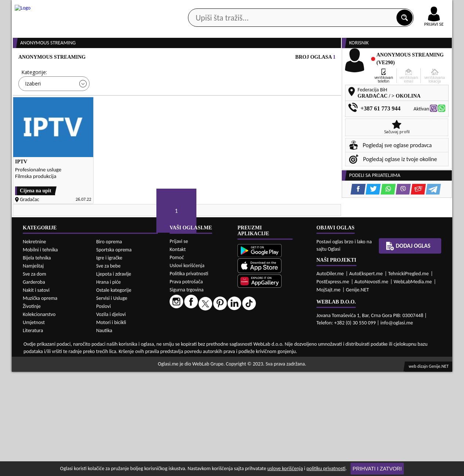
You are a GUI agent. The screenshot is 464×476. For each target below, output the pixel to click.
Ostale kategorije (114, 394)
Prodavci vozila (180, 58)
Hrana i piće (108, 386)
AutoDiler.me (330, 378)
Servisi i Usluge (112, 402)
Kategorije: (34, 100)
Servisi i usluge (316, 58)
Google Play (192, 7)
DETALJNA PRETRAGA (96, 133)
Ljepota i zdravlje (114, 378)
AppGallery (284, 7)
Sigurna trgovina (187, 394)
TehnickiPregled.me (408, 378)
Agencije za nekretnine (249, 58)
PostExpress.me (333, 386)
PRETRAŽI (258, 133)
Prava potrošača (186, 386)
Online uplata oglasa (419, 7)
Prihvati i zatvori (377, 469)
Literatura (33, 435)
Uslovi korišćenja (187, 370)
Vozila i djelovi (111, 419)
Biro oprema (109, 346)
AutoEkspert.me (366, 378)
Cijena (110, 100)
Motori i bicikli (111, 427)
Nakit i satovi (36, 394)
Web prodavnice (122, 58)
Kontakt (367, 7)
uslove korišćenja (285, 468)
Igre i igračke (109, 362)
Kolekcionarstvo (39, 419)
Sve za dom (35, 378)
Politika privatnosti (189, 378)
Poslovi (104, 410)
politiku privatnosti (326, 468)
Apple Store (238, 7)
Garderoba (34, 386)
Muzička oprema (40, 402)
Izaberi (33, 111)
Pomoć (177, 362)
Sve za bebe (108, 370)
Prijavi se (179, 346)
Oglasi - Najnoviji (293, 111)
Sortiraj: (276, 100)
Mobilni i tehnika (40, 354)
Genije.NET (357, 394)
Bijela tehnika (37, 362)
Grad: (191, 100)
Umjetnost (34, 427)
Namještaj (33, 370)
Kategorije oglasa (59, 58)
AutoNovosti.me (371, 386)
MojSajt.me (329, 394)
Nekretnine (35, 346)
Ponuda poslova (375, 58)
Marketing (327, 7)
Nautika (104, 435)
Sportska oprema (114, 354)
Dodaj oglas (429, 58)
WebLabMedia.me (413, 386)
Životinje (32, 410)
